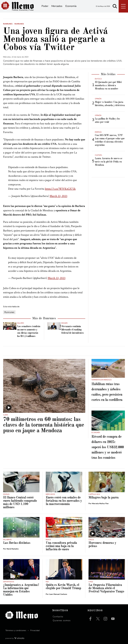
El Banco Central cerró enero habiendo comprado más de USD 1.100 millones (20, 502)
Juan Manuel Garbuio (58, 594)
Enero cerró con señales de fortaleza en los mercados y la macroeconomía (64, 501)
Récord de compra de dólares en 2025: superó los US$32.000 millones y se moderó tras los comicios (108, 447)
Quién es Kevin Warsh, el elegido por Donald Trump (63, 587)
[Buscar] (115, 6)
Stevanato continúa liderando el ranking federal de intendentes (73, 330)
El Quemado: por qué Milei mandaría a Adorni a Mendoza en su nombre (108, 86)
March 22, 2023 (58, 196)
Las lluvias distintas (17, 543)
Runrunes (9, 312)
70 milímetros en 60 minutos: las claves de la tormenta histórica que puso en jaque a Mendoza (44, 425)
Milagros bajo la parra (104, 498)
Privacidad (35, 630)
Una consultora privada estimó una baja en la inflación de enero (61, 546)
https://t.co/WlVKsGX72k (60, 189)
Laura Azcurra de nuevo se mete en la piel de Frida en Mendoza (109, 162)
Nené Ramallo (13, 549)
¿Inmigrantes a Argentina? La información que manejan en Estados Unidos (21, 590)
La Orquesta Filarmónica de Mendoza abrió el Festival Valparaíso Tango (106, 588)
